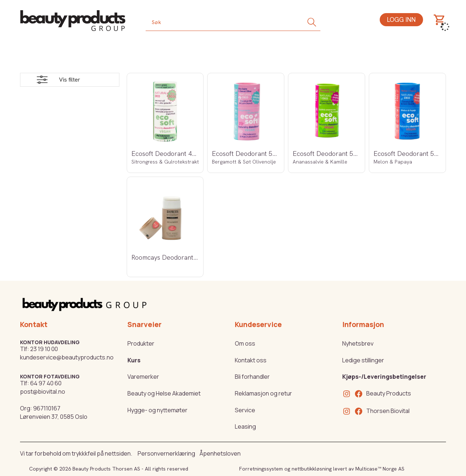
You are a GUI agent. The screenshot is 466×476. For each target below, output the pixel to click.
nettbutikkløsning (312, 469)
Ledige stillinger (363, 360)
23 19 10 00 (44, 349)
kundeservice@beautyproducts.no (67, 357)
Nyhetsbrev (358, 343)
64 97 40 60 (46, 383)
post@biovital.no (43, 392)
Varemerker (143, 377)
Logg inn (401, 19)
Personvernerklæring (166, 453)
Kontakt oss (251, 360)
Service (245, 410)
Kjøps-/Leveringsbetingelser (384, 377)
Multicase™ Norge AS (380, 469)
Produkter (141, 343)
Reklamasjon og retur (263, 393)
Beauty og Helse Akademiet (164, 393)
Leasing (245, 426)
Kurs (134, 360)
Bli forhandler (252, 377)
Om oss (245, 343)
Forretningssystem (261, 469)
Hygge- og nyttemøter (157, 410)
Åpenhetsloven (220, 453)
